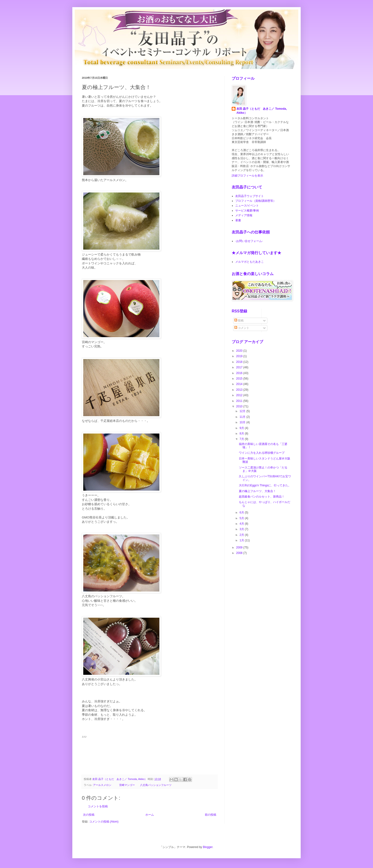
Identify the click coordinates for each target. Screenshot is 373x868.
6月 (242, 513)
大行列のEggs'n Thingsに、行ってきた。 (265, 485)
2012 (240, 395)
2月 (242, 535)
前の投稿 (211, 815)
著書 (238, 220)
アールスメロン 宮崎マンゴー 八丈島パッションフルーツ (132, 785)
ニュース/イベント (247, 206)
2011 (240, 401)
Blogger (208, 847)
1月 (242, 540)
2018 (240, 362)
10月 (243, 422)
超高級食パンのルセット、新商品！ (262, 497)
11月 (243, 417)
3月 (242, 529)
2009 (240, 547)
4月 (242, 524)
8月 (242, 434)
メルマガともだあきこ (250, 262)
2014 (240, 384)
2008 (240, 553)
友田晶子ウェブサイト (250, 196)
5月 (242, 518)
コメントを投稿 (98, 806)
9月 (242, 428)
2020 (240, 351)
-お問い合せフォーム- (249, 241)
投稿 (239, 321)
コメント (242, 328)
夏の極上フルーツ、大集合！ (257, 491)
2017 (240, 367)
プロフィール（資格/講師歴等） (256, 201)
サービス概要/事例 (247, 211)
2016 (240, 373)
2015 (240, 379)
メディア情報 (244, 215)
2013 (240, 390)
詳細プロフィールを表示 (247, 176)
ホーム (150, 815)
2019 (240, 356)
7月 (242, 439)
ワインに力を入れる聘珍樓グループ (262, 453)
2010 (240, 406)
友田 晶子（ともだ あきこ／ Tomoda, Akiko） (262, 111)
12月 (243, 411)
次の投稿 (89, 815)
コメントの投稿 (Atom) (104, 822)
